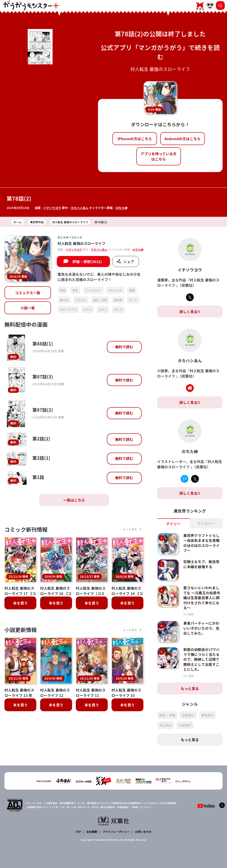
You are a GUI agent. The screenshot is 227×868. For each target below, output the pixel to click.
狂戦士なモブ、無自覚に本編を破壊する (201, 564)
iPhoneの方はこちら (135, 139)
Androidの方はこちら (183, 139)
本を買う (20, 603)
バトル (88, 309)
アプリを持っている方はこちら (159, 156)
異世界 (118, 300)
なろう (103, 309)
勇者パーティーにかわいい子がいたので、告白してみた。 (201, 628)
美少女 (64, 300)
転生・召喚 (100, 300)
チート (133, 300)
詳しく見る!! (190, 312)
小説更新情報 (21, 630)
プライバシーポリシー (116, 832)
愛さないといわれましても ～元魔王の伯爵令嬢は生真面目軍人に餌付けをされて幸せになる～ (202, 598)
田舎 (63, 290)
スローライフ (68, 309)
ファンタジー (93, 290)
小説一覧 (28, 308)
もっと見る (190, 688)
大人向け (166, 725)
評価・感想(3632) (87, 262)
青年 (75, 290)
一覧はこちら (74, 500)
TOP (78, 832)
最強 (132, 290)
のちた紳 (122, 208)
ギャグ (118, 309)
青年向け (208, 715)
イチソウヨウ (52, 208)
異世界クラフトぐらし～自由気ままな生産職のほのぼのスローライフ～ (201, 543)
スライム (81, 300)
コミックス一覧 (28, 293)
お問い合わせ (143, 832)
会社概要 (92, 832)
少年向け (188, 715)
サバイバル (115, 290)
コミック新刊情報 (26, 529)
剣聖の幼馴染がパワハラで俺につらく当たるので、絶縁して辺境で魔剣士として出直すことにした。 (201, 659)
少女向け (185, 725)
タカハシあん (80, 208)
